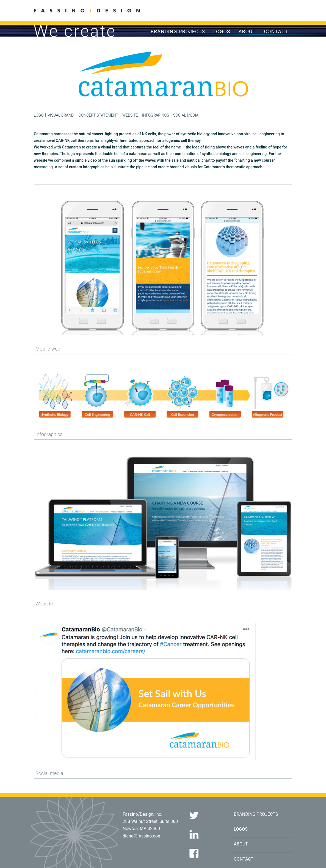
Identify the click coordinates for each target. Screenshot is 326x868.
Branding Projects (178, 32)
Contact (276, 32)
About (247, 32)
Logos (222, 32)
